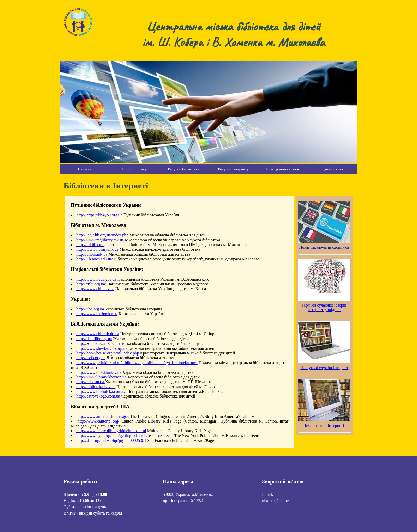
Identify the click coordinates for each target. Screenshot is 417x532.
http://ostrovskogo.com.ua (98, 396)
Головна (84, 169)
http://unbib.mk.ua (92, 254)
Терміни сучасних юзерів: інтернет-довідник (324, 307)
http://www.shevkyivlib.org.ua (102, 348)
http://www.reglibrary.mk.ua (100, 240)
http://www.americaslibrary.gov (103, 416)
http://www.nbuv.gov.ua (96, 279)
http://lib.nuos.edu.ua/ (95, 259)
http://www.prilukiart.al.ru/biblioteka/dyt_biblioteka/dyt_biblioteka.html (137, 363)
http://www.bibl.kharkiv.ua (99, 372)
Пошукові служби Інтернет (324, 368)
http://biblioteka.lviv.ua (96, 387)
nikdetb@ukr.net (276, 501)
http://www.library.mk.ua (98, 249)
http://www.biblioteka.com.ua (101, 391)
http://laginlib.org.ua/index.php (103, 235)
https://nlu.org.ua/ (91, 284)
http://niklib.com (90, 245)
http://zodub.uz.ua (92, 343)
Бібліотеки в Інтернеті (324, 426)
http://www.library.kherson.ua (102, 377)
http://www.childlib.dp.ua (98, 334)
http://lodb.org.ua (91, 358)
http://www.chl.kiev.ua (95, 289)
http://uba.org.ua (91, 309)
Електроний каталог (283, 169)
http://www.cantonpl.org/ (98, 421)
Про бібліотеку (134, 169)
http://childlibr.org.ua (94, 339)
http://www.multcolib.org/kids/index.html (111, 431)
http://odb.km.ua (91, 382)
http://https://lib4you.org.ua (99, 215)
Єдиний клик (332, 169)
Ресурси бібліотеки (184, 169)
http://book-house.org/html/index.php (108, 353)
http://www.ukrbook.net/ (97, 314)
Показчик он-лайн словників (324, 247)
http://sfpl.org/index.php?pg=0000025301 (111, 440)
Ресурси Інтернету (233, 169)
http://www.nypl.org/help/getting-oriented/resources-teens (125, 435)
